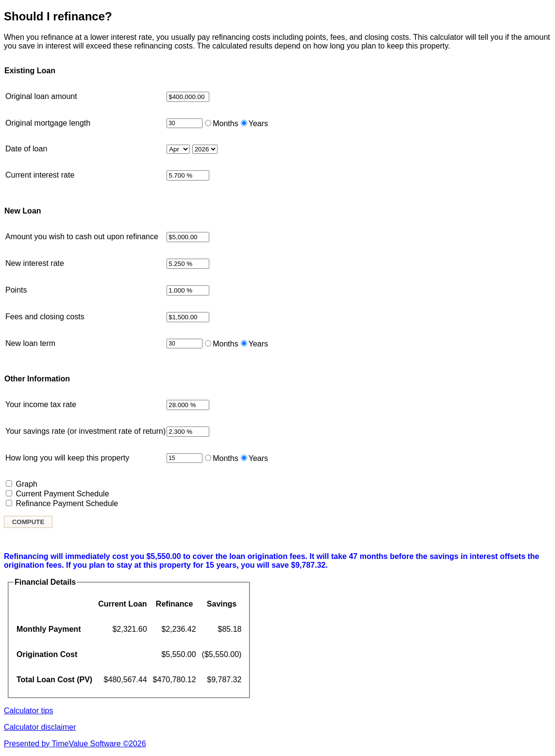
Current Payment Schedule (62, 494)
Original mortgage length (48, 123)
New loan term (30, 343)
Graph (26, 484)
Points (16, 290)
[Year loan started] (205, 149)
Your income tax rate (41, 404)
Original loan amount (41, 96)
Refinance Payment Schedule (67, 503)
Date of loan (26, 149)
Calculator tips (28, 711)
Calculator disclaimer (40, 727)
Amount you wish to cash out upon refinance (82, 237)
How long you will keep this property (67, 458)
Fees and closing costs (45, 317)
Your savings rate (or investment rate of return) (85, 431)
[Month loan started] (178, 149)
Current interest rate (40, 175)
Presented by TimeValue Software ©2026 (75, 744)
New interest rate (35, 263)
